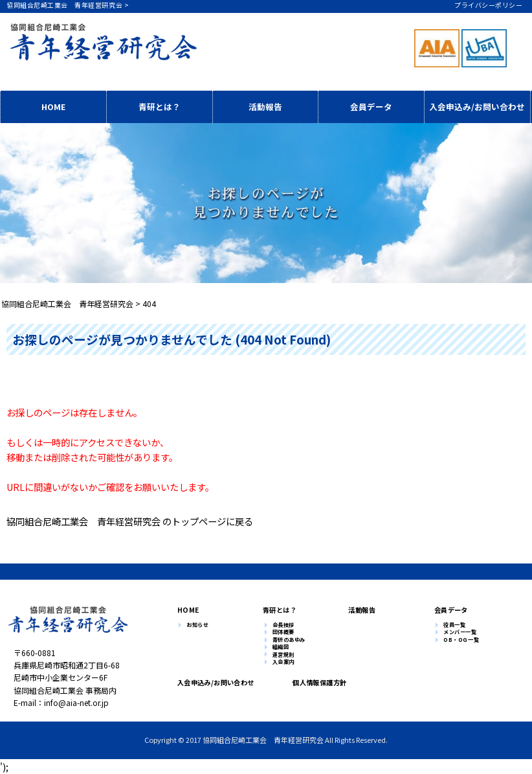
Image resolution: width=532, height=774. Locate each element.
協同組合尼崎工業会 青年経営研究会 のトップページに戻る (130, 521)
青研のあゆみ (289, 640)
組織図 (281, 647)
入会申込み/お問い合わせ (477, 107)
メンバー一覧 (460, 632)
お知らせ (197, 625)
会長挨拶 (283, 625)
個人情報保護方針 (315, 682)
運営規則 (283, 655)
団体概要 (283, 632)
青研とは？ (160, 107)
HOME (53, 107)
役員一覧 (454, 625)
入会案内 (283, 662)
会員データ (371, 107)
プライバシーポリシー (488, 5)
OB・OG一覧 (461, 640)
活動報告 (265, 107)
